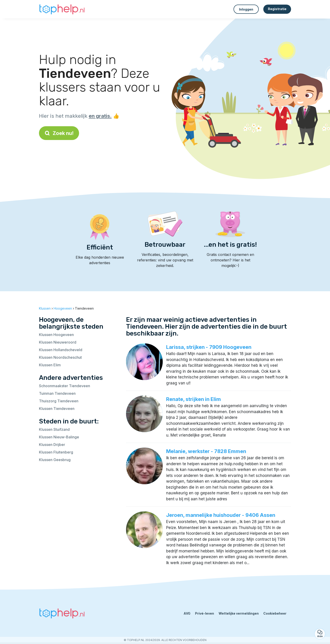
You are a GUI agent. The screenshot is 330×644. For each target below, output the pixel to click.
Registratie (277, 9)
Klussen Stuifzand (54, 429)
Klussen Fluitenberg (56, 452)
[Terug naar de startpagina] (62, 9)
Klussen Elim (50, 365)
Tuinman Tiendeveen (57, 393)
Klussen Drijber (52, 445)
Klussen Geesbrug (55, 460)
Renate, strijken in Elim (194, 399)
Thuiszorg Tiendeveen (59, 401)
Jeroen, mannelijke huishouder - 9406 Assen (221, 515)
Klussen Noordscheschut (60, 357)
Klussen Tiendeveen (57, 409)
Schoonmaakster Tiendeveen (65, 386)
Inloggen (246, 9)
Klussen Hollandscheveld (61, 350)
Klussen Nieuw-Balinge (59, 437)
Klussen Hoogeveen (56, 335)
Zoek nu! (59, 133)
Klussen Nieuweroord (58, 342)
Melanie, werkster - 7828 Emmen (206, 451)
